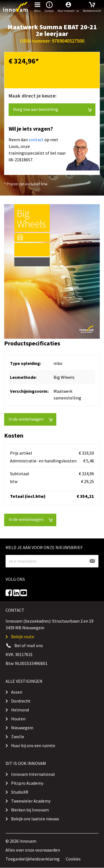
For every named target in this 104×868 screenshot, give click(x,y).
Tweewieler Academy (31, 801)
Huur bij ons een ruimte (33, 745)
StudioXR (20, 792)
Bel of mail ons (29, 645)
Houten (18, 719)
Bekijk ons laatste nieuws (35, 819)
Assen (17, 692)
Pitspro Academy (27, 783)
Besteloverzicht (92, 6)
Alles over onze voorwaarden (33, 850)
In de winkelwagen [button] (31, 419)
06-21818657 (21, 160)
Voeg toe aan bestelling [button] (52, 109)
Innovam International (33, 774)
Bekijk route (23, 637)
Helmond (20, 710)
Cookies (73, 859)
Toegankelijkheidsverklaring (33, 859)
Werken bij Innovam (30, 810)
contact (36, 140)
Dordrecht (21, 701)
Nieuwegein (22, 728)
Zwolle (18, 737)
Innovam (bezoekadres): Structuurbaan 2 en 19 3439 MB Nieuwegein (50, 624)
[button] (68, 7)
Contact (49, 6)
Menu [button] (37, 6)
